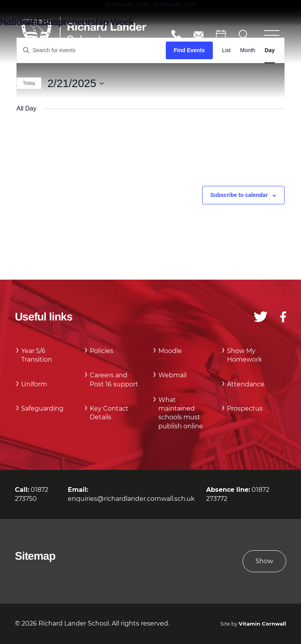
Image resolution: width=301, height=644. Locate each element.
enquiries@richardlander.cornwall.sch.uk (199, 35)
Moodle (170, 351)
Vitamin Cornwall (262, 624)
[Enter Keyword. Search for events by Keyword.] (91, 50)
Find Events (189, 50)
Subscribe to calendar (239, 195)
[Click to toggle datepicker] (76, 84)
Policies (102, 351)
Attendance (246, 384)
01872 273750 (176, 35)
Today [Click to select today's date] (29, 83)
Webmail (172, 375)
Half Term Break (33, 22)
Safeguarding (42, 408)
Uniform (34, 384)
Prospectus (245, 408)
